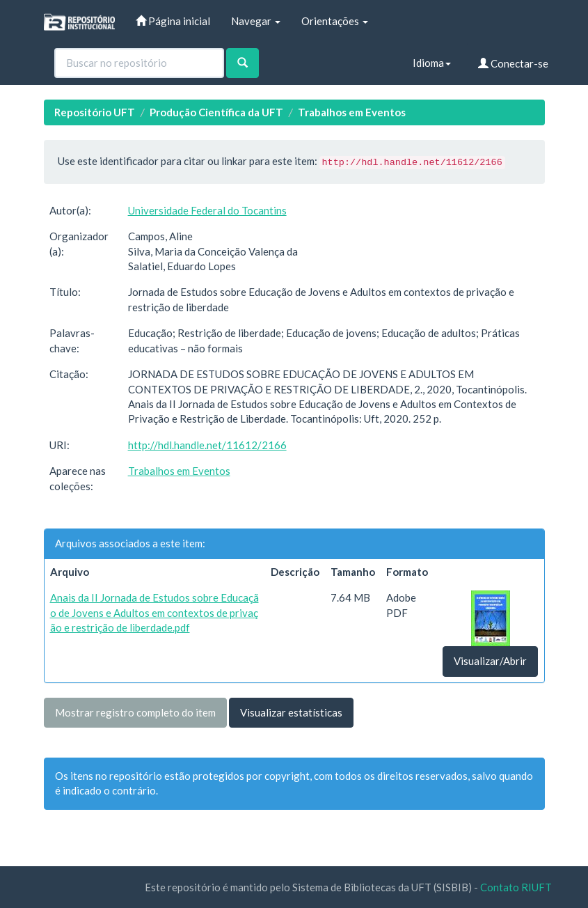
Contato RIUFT (516, 887)
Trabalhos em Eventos (352, 112)
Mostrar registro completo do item (135, 712)
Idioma (432, 63)
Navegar (256, 21)
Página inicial (173, 21)
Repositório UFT (95, 112)
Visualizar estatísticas (291, 712)
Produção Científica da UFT (216, 112)
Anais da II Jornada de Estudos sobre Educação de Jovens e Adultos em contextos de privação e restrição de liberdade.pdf (154, 612)
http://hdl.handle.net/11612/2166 (207, 445)
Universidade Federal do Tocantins (207, 210)
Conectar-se (513, 63)
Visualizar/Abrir (490, 661)
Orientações (335, 21)
